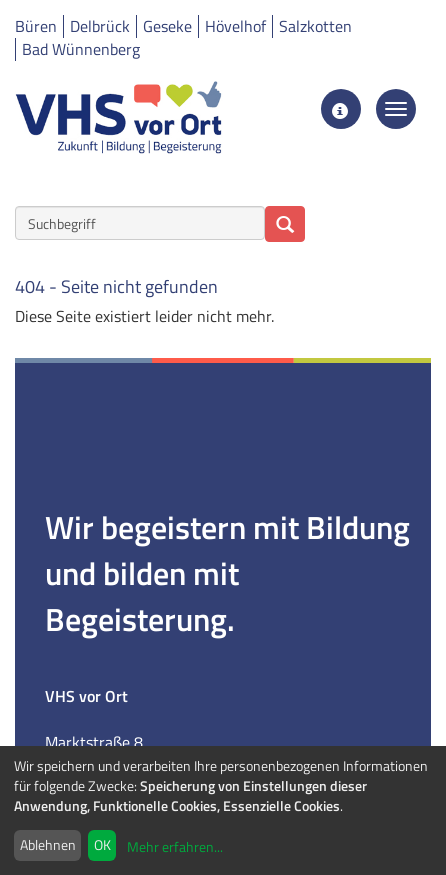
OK (102, 844)
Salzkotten (315, 26)
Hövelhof (235, 26)
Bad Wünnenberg (81, 49)
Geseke (167, 26)
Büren (36, 26)
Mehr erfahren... (175, 846)
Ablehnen (48, 844)
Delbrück (100, 26)
